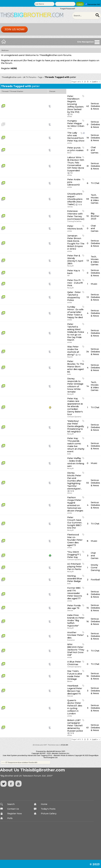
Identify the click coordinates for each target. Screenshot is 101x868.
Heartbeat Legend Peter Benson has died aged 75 (75, 690)
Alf (68, 276)
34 (88, 352)
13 (88, 261)
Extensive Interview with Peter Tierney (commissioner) (76, 215)
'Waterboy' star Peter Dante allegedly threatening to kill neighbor (76, 426)
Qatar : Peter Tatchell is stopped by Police (74, 296)
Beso (69, 153)
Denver (70, 610)
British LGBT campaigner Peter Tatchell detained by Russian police (75, 726)
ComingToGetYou (74, 221)
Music (94, 284)
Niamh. (70, 357)
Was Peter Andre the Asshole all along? (73, 351)
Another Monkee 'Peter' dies (76, 635)
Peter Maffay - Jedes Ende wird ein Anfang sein (76, 462)
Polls (10, 818)
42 (88, 106)
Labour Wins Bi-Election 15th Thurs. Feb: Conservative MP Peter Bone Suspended (76, 164)
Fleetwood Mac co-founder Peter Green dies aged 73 (75, 540)
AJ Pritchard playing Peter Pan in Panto (75, 567)
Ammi (70, 493)
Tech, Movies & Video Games (95, 199)
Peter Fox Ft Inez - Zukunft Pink (75, 283)
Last (95, 82)
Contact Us (13, 809)
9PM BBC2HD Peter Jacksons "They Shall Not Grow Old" (76, 650)
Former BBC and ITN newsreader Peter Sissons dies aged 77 (75, 593)
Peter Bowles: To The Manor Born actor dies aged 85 (76, 367)
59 (88, 199)
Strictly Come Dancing (95, 568)
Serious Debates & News (95, 106)
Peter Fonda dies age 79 (74, 607)
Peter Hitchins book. (75, 227)
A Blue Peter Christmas (74, 663)
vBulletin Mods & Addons (64, 755)
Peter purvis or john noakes (75, 149)
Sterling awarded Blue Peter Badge (75, 579)
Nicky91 (70, 266)
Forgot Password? (68, 9)
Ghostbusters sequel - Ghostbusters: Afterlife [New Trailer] (75, 199)
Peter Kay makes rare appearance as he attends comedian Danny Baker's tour (75, 406)
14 (88, 386)
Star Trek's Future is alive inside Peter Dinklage (75, 675)
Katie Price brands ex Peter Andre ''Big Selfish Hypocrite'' (76, 620)
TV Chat (95, 183)
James (70, 207)
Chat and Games (95, 150)
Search (11, 804)
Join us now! (14, 29)
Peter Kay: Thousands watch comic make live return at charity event (76, 445)
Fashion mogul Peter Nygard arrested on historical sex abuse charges (75, 504)
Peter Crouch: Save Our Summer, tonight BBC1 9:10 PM (75, 523)
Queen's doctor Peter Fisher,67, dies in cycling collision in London (75, 707)
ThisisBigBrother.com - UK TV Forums (19, 77)
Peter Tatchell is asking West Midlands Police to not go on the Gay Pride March (76, 332)
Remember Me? (93, 4)
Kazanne (71, 640)
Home (44, 804)
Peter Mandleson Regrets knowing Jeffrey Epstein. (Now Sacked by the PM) (76, 104)
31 (88, 166)
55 (88, 483)
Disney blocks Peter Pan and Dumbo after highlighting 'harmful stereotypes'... (75, 481)
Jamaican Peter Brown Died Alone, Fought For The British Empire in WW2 (76, 242)
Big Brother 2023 (95, 216)
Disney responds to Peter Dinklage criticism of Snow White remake (75, 385)
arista (70, 116)
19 (88, 138)
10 (88, 216)
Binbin (70, 681)
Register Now (15, 814)
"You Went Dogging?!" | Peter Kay (74, 555)
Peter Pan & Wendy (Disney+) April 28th (75, 260)
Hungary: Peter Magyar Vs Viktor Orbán (76, 123)
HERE (14, 68)
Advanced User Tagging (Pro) (40, 755)
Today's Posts (48, 809)
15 (88, 608)
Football (95, 580)
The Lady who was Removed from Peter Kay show (76, 137)
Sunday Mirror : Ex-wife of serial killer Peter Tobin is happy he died (75, 312)
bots (69, 374)
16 (88, 621)
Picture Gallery (49, 814)
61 (88, 728)
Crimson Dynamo (74, 417)
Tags (40, 77)
